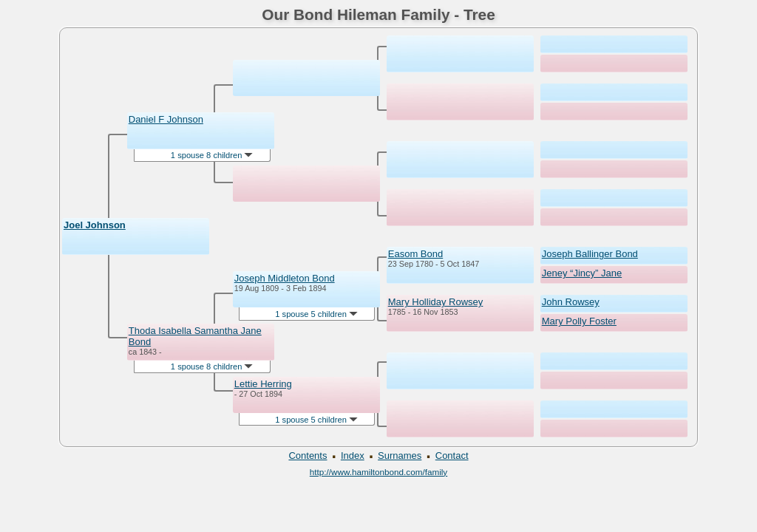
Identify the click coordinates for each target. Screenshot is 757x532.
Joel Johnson (95, 225)
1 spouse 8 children (212, 155)
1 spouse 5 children (316, 314)
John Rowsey (571, 302)
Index (353, 456)
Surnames (400, 456)
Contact (452, 456)
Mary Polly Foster (579, 321)
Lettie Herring (263, 384)
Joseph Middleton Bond (285, 278)
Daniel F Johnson (166, 119)
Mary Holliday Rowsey (436, 302)
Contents (308, 456)
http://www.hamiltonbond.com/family (378, 472)
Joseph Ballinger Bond (590, 254)
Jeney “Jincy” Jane (582, 273)
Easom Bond (415, 254)
